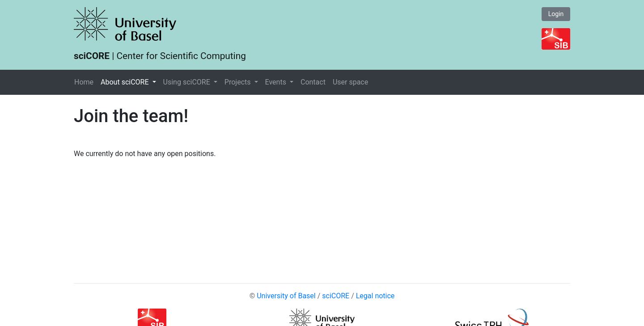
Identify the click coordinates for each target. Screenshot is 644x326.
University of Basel (286, 296)
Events (277, 82)
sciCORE (336, 296)
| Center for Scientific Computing (160, 56)
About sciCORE (125, 82)
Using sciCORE (188, 82)
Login (556, 14)
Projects (239, 82)
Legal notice (375, 296)
